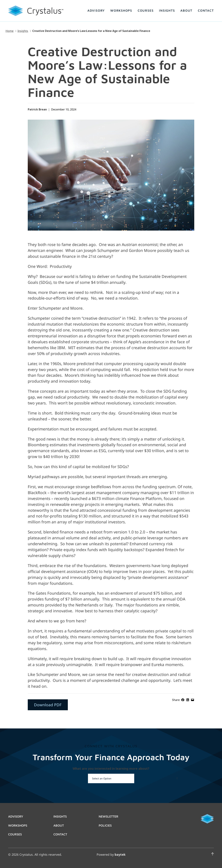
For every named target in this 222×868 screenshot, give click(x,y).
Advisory (16, 816)
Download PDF (48, 705)
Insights (23, 31)
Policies (105, 825)
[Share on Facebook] (183, 700)
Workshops (18, 825)
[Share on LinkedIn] (188, 700)
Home (10, 31)
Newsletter (108, 816)
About (59, 825)
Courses (15, 834)
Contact (60, 834)
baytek (120, 854)
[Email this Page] (193, 700)
